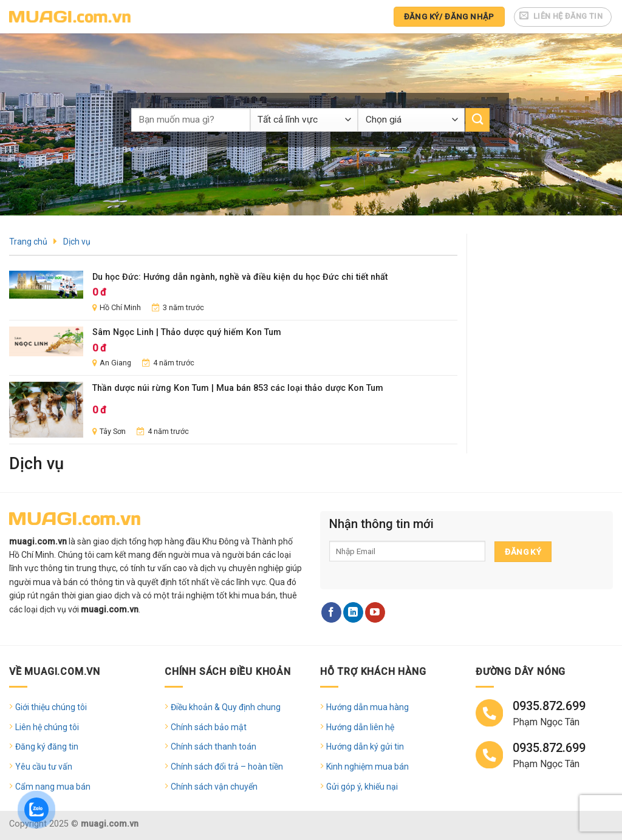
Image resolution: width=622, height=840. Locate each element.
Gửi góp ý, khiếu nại (362, 787)
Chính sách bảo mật (209, 727)
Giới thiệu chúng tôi (51, 707)
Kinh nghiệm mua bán (367, 767)
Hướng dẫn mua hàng (367, 707)
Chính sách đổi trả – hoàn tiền (227, 767)
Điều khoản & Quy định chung (226, 707)
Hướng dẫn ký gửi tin (365, 747)
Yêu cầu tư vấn (44, 767)
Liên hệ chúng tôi (47, 727)
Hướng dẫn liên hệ (360, 727)
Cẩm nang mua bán (53, 787)
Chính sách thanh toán (214, 747)
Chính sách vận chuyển (214, 787)
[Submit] (477, 120)
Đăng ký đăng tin (47, 747)
